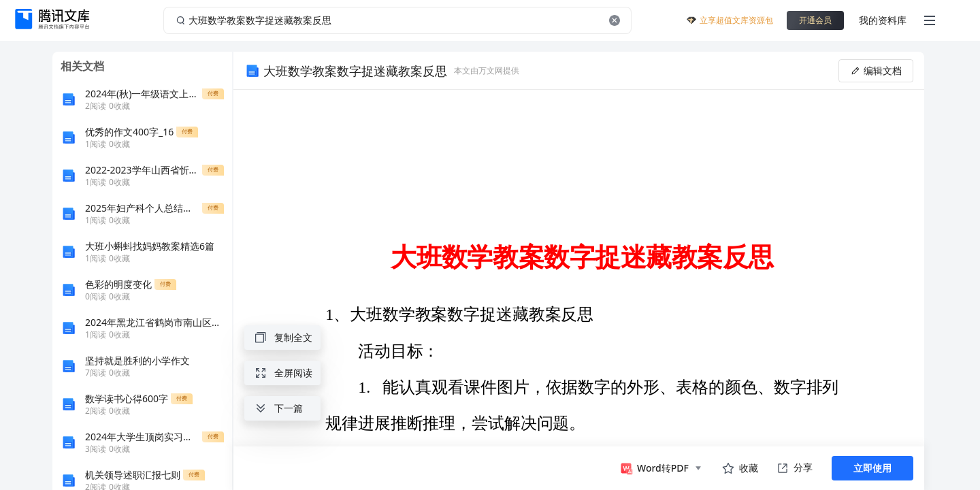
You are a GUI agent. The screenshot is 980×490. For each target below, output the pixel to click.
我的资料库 (883, 20)
